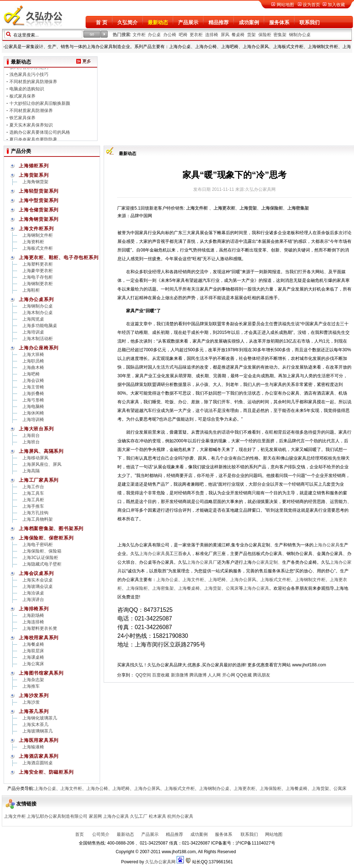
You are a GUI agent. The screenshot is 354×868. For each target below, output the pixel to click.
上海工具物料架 (38, 519)
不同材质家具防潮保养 (31, 113)
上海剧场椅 (33, 615)
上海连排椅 (33, 622)
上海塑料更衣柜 (38, 264)
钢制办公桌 (300, 35)
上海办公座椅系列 (39, 348)
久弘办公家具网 (160, 862)
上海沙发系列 (34, 695)
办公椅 (170, 35)
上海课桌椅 (33, 657)
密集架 (280, 35)
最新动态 (158, 22)
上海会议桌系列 (36, 573)
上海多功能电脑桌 (40, 326)
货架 (251, 35)
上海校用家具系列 (39, 638)
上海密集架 (163, 588)
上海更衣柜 (245, 788)
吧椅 (183, 35)
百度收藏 (161, 675)
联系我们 (310, 22)
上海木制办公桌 (38, 313)
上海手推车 (33, 506)
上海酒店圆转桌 (38, 763)
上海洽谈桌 (33, 593)
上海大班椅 (33, 354)
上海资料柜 (33, 242)
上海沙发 (31, 702)
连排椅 (212, 35)
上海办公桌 (167, 580)
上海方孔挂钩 (35, 513)
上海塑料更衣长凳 (40, 628)
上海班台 (31, 442)
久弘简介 (128, 22)
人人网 (214, 675)
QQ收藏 (244, 675)
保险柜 (265, 35)
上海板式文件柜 (38, 248)
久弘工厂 (139, 816)
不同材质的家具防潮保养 (33, 85)
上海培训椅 (33, 420)
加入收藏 (336, 5)
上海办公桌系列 (36, 299)
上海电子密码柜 (38, 545)
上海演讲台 (33, 600)
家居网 (95, 816)
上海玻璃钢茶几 (38, 731)
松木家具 (157, 816)
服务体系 (279, 22)
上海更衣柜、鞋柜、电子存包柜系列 (59, 257)
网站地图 (285, 5)
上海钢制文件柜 (38, 235)
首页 (79, 834)
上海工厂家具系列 (39, 480)
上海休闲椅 (33, 413)
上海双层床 (33, 651)
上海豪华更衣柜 (38, 271)
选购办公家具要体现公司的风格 (40, 135)
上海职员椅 (33, 361)
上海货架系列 (34, 175)
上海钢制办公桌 (38, 306)
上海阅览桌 (33, 319)
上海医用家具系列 (39, 740)
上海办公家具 (327, 545)
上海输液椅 (33, 747)
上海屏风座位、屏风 (42, 464)
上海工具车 (33, 493)
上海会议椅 (33, 381)
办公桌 (154, 35)
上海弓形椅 (33, 400)
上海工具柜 (33, 500)
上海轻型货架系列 (39, 191)
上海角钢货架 (35, 182)
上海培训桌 (33, 332)
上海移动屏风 (35, 458)
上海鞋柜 (31, 290)
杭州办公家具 (180, 816)
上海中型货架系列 (39, 200)
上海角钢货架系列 (39, 219)
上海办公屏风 (243, 580)
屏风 (225, 35)
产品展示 (188, 22)
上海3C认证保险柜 (40, 558)
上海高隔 (31, 471)
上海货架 (213, 588)
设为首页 (311, 5)
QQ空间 (143, 675)
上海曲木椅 (33, 368)
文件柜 (139, 35)
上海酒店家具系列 (39, 756)
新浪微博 (180, 675)
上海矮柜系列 (34, 166)
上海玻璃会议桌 (38, 586)
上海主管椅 (33, 387)
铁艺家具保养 (22, 121)
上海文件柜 (193, 580)
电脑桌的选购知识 (27, 92)
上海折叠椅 (33, 394)
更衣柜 (196, 35)
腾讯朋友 (262, 675)
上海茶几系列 (34, 711)
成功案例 (249, 22)
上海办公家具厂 (202, 562)
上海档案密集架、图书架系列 (51, 528)
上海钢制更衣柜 (38, 284)
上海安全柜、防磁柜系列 (46, 772)
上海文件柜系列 (36, 229)
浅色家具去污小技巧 (29, 77)
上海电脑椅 (33, 407)
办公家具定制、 (267, 562)
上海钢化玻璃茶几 (40, 718)
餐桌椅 (238, 35)
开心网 (229, 675)
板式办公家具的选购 (29, 70)
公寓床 (232, 588)
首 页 (102, 22)
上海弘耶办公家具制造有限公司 (57, 816)
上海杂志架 (33, 680)
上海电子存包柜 (38, 277)
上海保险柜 (137, 588)
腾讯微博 (198, 675)
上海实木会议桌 (38, 580)
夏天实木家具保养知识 (31, 128)
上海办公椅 (97, 788)
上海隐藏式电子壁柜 (42, 564)
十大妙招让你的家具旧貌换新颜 (40, 106)
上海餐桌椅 (33, 644)
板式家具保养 (22, 99)
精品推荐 (219, 22)
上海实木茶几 (35, 725)
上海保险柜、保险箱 (42, 551)
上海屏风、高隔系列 (41, 451)
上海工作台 (33, 487)
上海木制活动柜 (38, 339)
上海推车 (31, 686)
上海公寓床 (33, 664)
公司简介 (100, 834)
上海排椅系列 (34, 609)
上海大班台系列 (36, 429)
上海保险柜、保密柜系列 (46, 538)
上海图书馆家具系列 (41, 673)
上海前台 (31, 435)
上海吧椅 (31, 374)
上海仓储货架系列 (39, 210)
